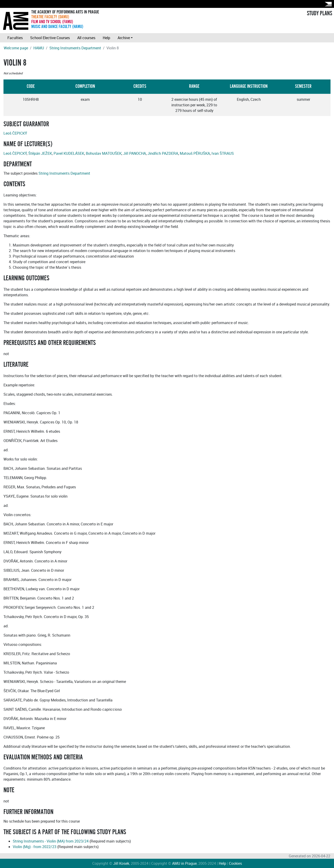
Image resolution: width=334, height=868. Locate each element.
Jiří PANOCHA (135, 153)
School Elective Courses (50, 38)
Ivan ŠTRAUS (223, 153)
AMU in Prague (184, 863)
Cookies (235, 863)
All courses (86, 38)
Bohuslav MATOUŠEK (104, 153)
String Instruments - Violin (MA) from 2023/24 (51, 841)
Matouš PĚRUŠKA (195, 153)
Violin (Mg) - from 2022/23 (35, 847)
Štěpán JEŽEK (40, 153)
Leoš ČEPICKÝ (15, 133)
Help (106, 38)
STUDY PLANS (320, 13)
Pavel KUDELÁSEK (69, 153)
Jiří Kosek (121, 863)
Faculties (15, 38)
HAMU (39, 48)
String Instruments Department (75, 48)
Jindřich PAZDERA (163, 153)
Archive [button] (124, 38)
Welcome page (16, 48)
